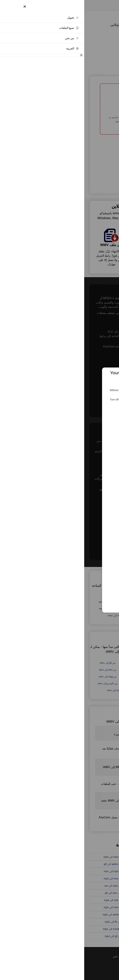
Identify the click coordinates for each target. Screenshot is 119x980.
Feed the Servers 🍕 (60, 413)
